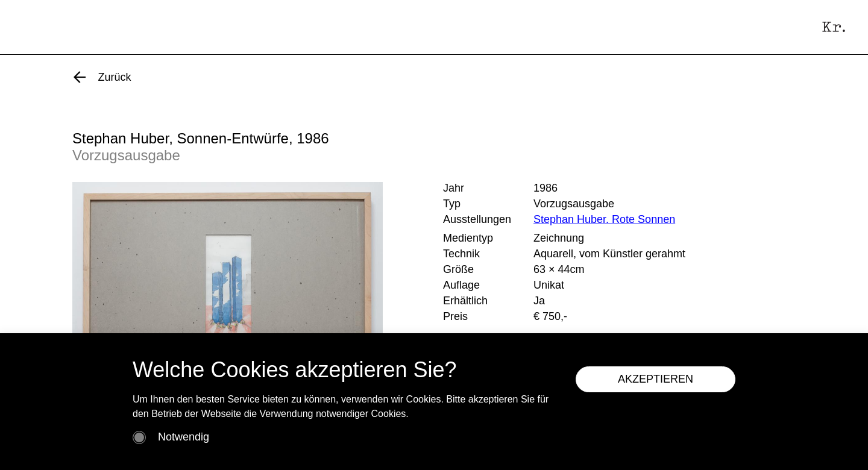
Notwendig (184, 437)
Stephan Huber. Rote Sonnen (604, 219)
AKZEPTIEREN (656, 379)
